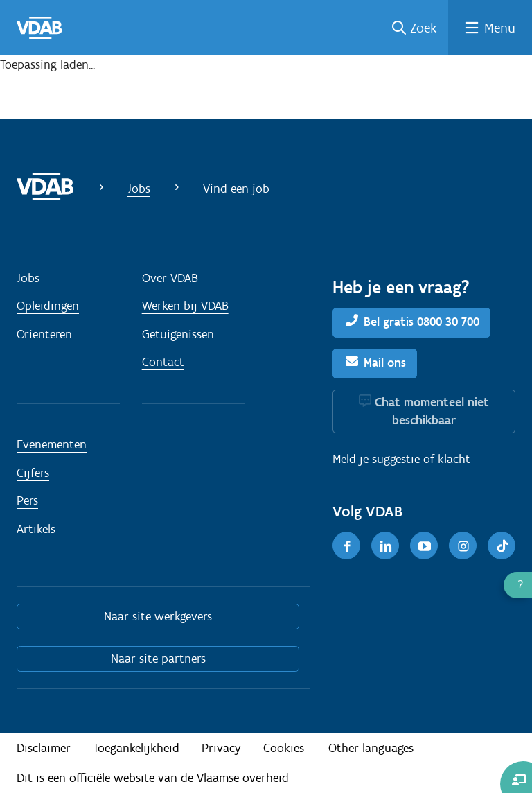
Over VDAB (170, 278)
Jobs (139, 189)
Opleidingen (48, 306)
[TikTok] (502, 546)
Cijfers (33, 473)
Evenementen (52, 444)
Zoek (424, 28)
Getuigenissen (178, 334)
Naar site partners (158, 659)
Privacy (221, 748)
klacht (454, 459)
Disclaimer (44, 748)
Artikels (36, 529)
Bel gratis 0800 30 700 (422, 322)
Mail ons (385, 363)
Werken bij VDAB (185, 306)
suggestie (396, 459)
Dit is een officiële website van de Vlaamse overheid (153, 778)
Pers (27, 500)
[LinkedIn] (385, 546)
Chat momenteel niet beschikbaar (432, 411)
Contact (163, 362)
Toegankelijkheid (136, 748)
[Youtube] (424, 546)
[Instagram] (463, 546)
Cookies (284, 748)
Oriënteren (44, 334)
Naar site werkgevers (158, 616)
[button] (518, 585)
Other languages (371, 748)
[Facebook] (346, 546)
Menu (500, 28)
